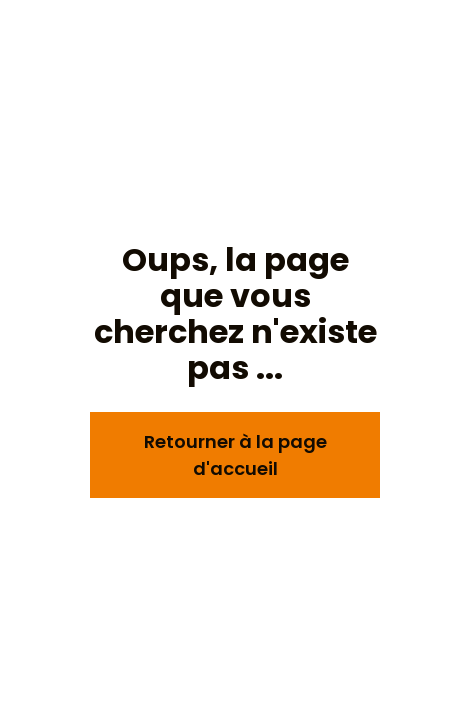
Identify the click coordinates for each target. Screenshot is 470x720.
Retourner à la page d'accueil (235, 455)
